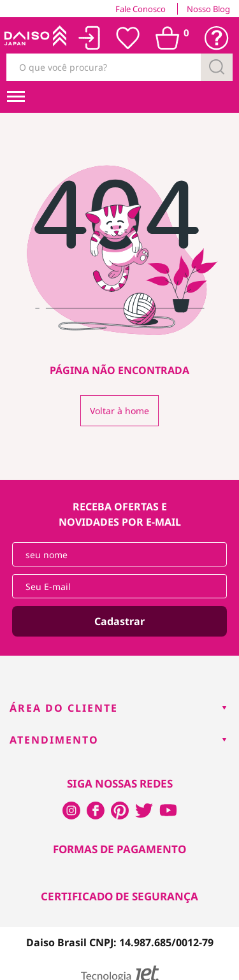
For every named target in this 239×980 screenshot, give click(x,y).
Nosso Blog (208, 9)
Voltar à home (119, 411)
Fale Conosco (141, 9)
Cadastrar (119, 621)
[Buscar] (217, 67)
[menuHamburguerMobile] (16, 97)
